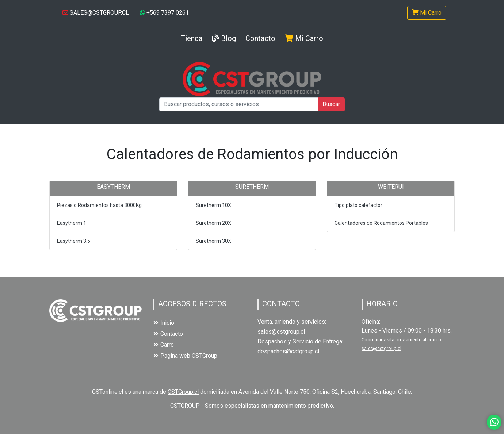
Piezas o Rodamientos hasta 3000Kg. (100, 205)
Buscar (331, 104)
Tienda (192, 38)
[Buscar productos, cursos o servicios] (239, 104)
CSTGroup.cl (183, 392)
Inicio (164, 323)
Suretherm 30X (213, 241)
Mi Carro (427, 13)
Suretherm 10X (213, 205)
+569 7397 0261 (164, 13)
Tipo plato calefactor (358, 205)
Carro (164, 345)
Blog (224, 38)
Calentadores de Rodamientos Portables (381, 223)
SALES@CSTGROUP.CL (96, 13)
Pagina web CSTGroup (185, 356)
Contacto (260, 38)
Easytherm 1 (72, 223)
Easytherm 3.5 (74, 241)
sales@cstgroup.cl (281, 332)
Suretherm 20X (213, 223)
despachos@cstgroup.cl (288, 351)
